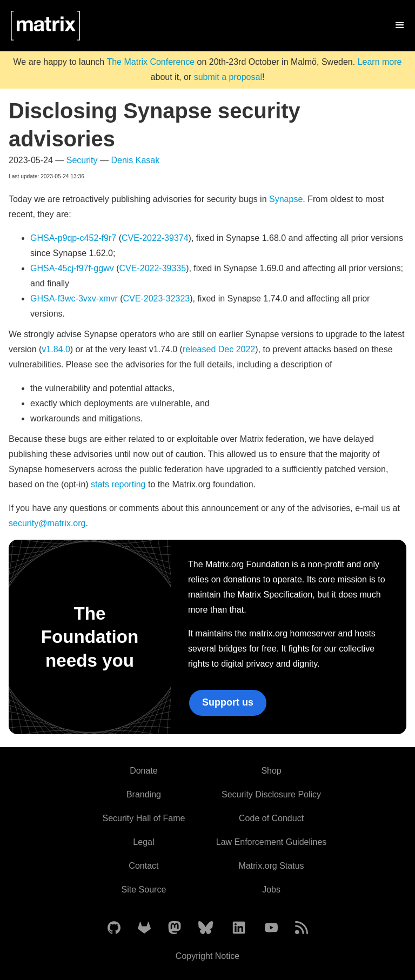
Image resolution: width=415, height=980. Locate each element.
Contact (143, 866)
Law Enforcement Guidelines (272, 842)
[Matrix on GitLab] (144, 928)
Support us (228, 702)
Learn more (380, 62)
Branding (144, 794)
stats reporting (118, 484)
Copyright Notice (207, 956)
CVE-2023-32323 (157, 298)
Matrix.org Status (272, 866)
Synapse (286, 199)
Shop (271, 771)
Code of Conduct (271, 818)
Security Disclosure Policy (271, 794)
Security (82, 160)
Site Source (144, 890)
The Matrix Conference (150, 62)
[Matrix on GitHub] (114, 928)
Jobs (271, 890)
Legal (143, 842)
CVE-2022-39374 (155, 238)
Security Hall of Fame (143, 818)
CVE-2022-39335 (153, 268)
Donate (144, 771)
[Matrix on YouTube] (271, 928)
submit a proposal (228, 77)
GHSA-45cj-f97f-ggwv (72, 268)
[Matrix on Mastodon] (175, 928)
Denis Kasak (135, 160)
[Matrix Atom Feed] (302, 928)
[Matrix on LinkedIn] (239, 928)
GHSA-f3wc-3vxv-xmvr (74, 298)
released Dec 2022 (219, 349)
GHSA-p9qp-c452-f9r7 (73, 238)
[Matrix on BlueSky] (206, 928)
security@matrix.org (47, 523)
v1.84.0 (56, 349)
